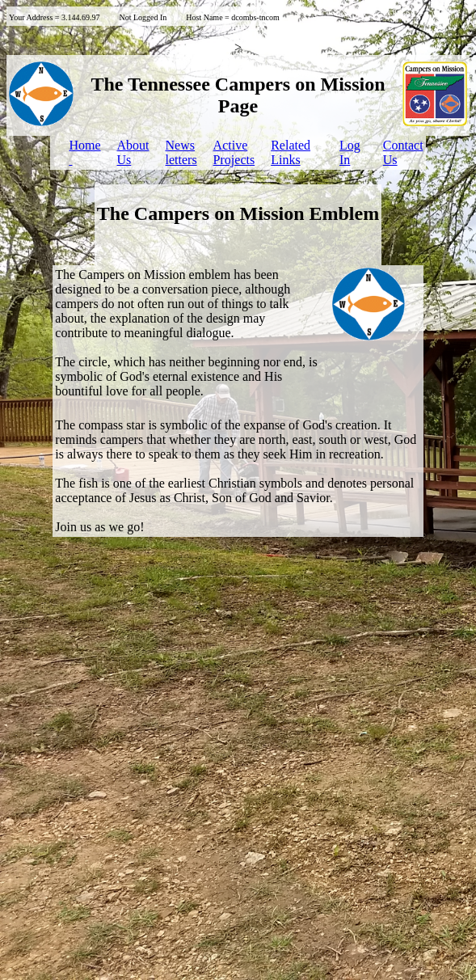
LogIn (350, 152)
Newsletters (181, 152)
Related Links (291, 152)
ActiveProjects (234, 152)
